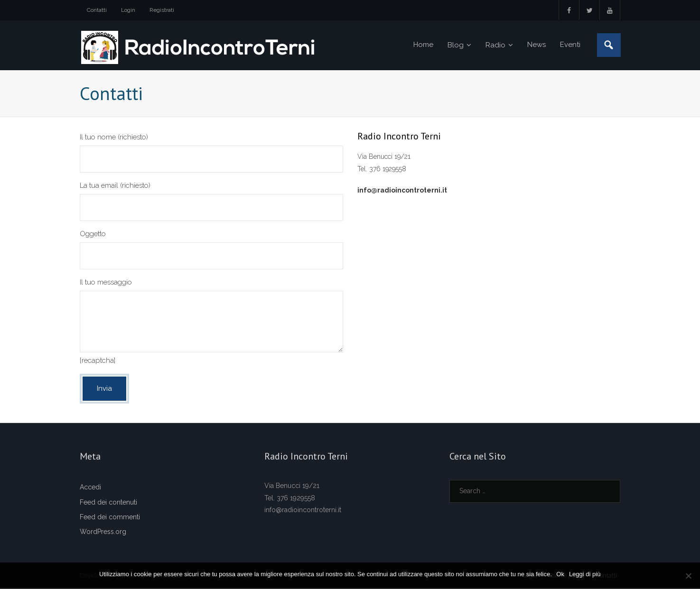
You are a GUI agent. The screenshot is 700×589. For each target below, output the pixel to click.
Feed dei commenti (110, 517)
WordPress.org (103, 533)
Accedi (90, 488)
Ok (561, 574)
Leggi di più (585, 574)
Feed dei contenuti (108, 503)
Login (128, 10)
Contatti (97, 10)
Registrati (162, 10)
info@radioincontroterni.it (402, 191)
